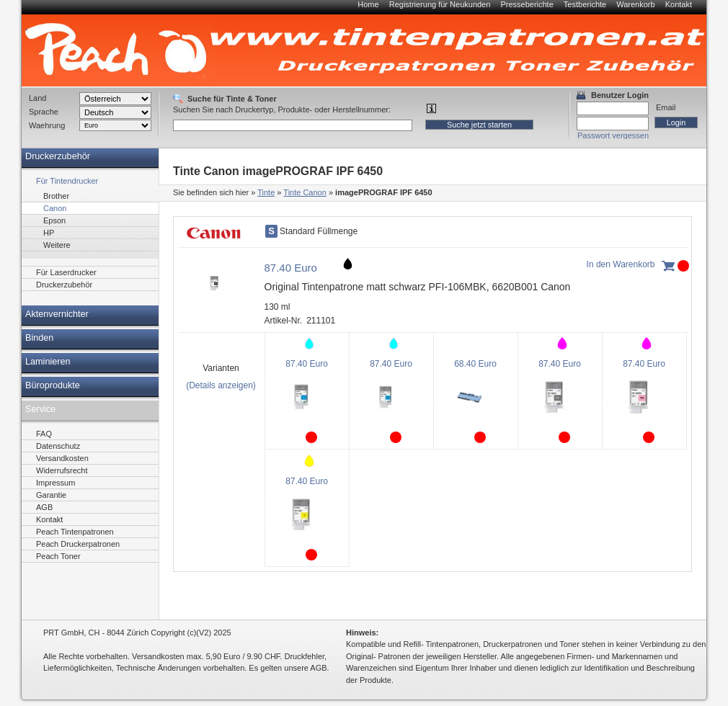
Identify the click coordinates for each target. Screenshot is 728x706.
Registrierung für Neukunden (440, 4)
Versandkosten (62, 458)
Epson (54, 220)
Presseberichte (527, 4)
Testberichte (585, 4)
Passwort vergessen (613, 135)
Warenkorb (635, 4)
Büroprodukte (53, 385)
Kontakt (679, 4)
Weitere (57, 245)
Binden (39, 338)
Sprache (44, 112)
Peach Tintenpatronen (75, 532)
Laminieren (48, 362)
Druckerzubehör (58, 156)
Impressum (56, 483)
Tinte (266, 192)
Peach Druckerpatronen (78, 544)
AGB (44, 507)
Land (37, 98)
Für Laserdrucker (66, 272)
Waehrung (47, 125)
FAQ (44, 434)
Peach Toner (58, 556)
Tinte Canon (305, 192)
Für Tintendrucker (67, 181)
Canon (55, 208)
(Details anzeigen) (221, 385)
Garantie (51, 495)
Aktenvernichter (57, 314)
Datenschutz (58, 446)
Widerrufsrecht (62, 470)
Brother (56, 196)
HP (49, 233)
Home (368, 4)
